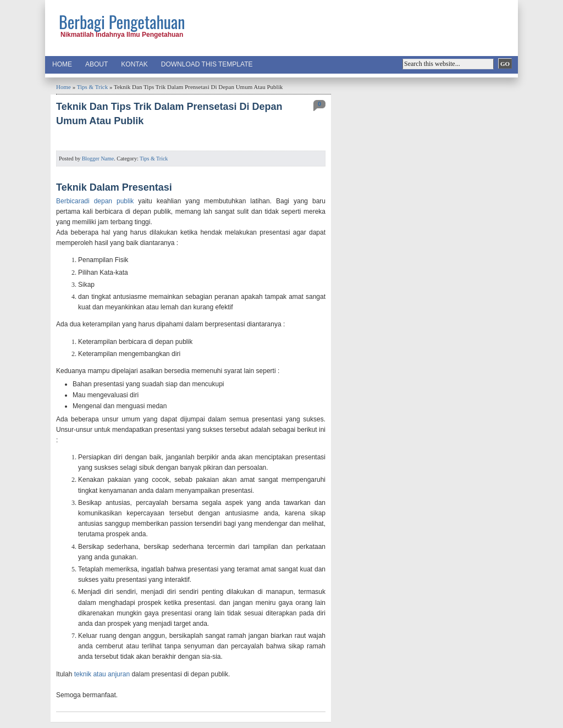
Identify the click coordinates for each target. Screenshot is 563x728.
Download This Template (207, 64)
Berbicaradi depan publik (95, 201)
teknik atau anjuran (102, 674)
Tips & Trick (92, 87)
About (96, 64)
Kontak (134, 64)
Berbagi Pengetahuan (122, 22)
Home (62, 64)
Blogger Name (98, 159)
